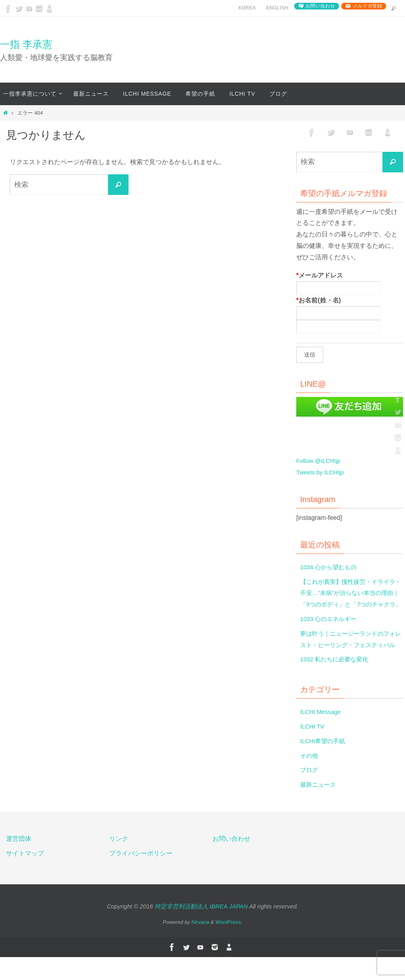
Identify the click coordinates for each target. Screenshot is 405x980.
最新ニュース (319, 807)
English (277, 8)
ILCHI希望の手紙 (324, 764)
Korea (247, 8)
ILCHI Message (322, 735)
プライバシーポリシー (141, 876)
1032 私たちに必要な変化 (337, 682)
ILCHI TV (313, 749)
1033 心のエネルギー (330, 630)
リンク (119, 862)
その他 (310, 778)
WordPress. (229, 945)
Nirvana (200, 945)
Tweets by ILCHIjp (322, 472)
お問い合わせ (320, 6)
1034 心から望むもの (330, 567)
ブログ (310, 793)
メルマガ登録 (367, 6)
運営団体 (19, 862)
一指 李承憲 (26, 44)
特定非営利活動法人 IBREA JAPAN (201, 929)
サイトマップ (25, 876)
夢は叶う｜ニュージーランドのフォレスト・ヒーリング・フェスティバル (351, 656)
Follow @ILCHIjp (320, 461)
